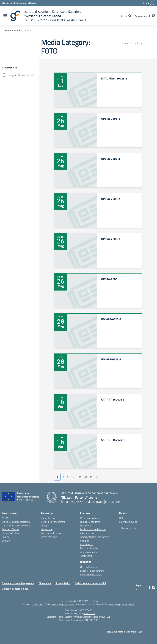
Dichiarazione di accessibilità (91, 583)
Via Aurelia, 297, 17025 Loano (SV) (83, 601)
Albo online (45, 583)
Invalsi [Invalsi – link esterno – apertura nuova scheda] (5, 537)
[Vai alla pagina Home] (8, 30)
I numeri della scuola (52, 533)
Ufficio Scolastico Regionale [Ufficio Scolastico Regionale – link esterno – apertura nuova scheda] (16, 522)
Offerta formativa (89, 567)
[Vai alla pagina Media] (18, 30)
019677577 (38, 604)
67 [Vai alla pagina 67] (91, 477)
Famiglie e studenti (90, 522)
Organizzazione (49, 537)
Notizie (123, 518)
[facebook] (150, 16)
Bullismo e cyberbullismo (93, 529)
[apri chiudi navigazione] (5, 16)
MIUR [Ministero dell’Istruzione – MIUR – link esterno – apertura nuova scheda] (5, 518)
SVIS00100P (90, 613)
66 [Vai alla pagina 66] (86, 477)
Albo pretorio (87, 533)
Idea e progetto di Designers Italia (125, 632)
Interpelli (85, 541)
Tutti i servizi (87, 556)
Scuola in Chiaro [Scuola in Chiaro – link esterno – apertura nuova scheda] (10, 529)
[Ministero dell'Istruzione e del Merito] (19, 3)
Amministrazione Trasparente (18, 583)
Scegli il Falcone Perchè (53, 522)
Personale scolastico (91, 518)
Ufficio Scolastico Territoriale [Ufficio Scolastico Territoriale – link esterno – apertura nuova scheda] (16, 525)
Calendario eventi (128, 522)
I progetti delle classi (91, 574)
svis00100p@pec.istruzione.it (121, 604)
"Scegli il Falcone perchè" (21, 75)
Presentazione (48, 518)
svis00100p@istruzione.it (63, 604)
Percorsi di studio (89, 548)
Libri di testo (87, 544)
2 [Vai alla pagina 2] (63, 477)
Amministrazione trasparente (95, 537)
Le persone (47, 529)
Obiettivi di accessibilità (15, 589)
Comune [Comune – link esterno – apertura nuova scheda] (6, 541)
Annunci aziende (89, 552)
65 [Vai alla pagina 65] (80, 477)
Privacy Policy (63, 583)
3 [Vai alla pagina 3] (68, 477)
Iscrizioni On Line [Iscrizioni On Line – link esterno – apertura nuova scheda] (11, 533)
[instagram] (154, 16)
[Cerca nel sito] (126, 16)
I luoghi (45, 525)
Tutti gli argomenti (129, 528)
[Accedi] (148, 3)
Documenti (86, 525)
